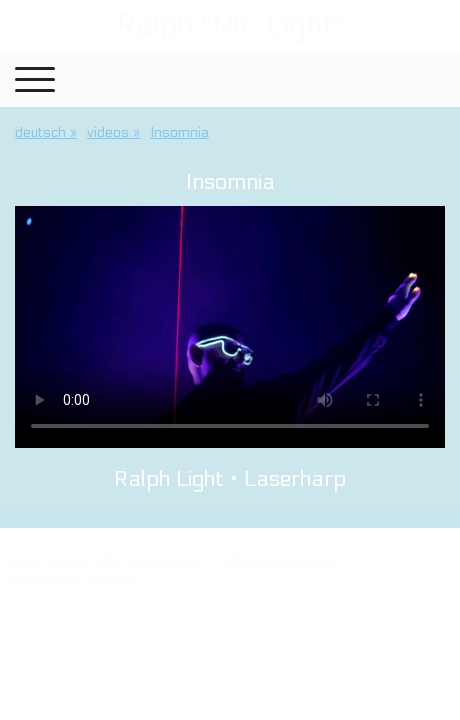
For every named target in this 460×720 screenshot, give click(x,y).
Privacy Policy (87, 560)
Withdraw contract (281, 560)
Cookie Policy (168, 560)
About (25, 560)
